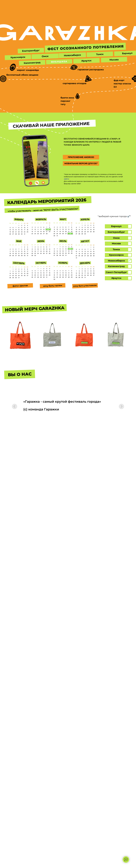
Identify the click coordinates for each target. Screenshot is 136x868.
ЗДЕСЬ (66, 179)
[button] (72, 55)
